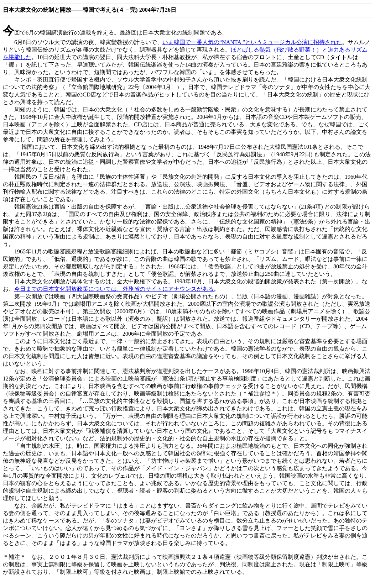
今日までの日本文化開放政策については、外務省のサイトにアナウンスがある (114, 289)
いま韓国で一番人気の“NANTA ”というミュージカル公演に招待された (252, 42)
